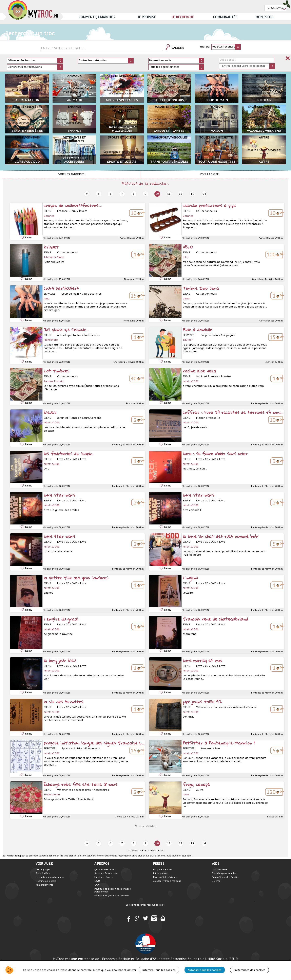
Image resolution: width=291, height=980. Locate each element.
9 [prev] (145, 194)
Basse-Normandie (153, 850)
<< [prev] (87, 194)
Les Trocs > (134, 850)
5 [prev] (99, 194)
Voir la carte (209, 174)
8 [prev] (134, 194)
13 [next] (192, 194)
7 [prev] (122, 194)
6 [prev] (110, 194)
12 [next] (181, 194)
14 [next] (204, 194)
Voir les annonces (71, 174)
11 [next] (169, 194)
